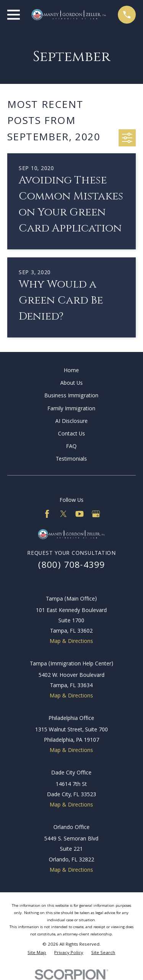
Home (71, 371)
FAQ (71, 447)
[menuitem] (37, 953)
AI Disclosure (71, 422)
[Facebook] (47, 514)
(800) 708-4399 (72, 566)
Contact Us (71, 434)
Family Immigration (71, 409)
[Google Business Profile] (96, 514)
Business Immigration (71, 396)
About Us (71, 384)
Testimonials (71, 459)
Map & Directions (71, 642)
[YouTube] (80, 514)
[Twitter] (63, 514)
